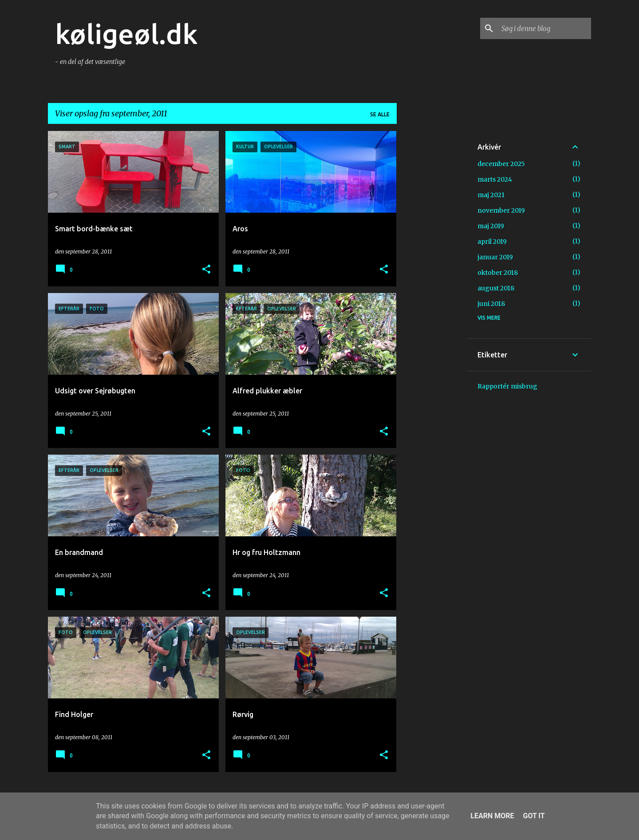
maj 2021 (491, 195)
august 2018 (496, 288)
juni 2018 (491, 304)
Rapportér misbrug (507, 386)
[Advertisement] (432, 264)
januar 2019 (495, 257)
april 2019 (492, 242)
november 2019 (501, 210)
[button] (206, 270)
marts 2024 (495, 179)
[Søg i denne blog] (544, 28)
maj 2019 (491, 226)
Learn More (492, 816)
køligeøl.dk (126, 34)
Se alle (380, 114)
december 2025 (501, 164)
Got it (534, 816)
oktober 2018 (498, 273)
